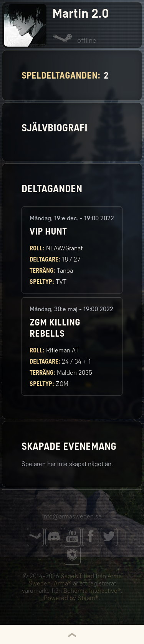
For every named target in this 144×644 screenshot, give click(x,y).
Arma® (63, 583)
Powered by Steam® (71, 598)
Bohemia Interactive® (92, 591)
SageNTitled (77, 576)
